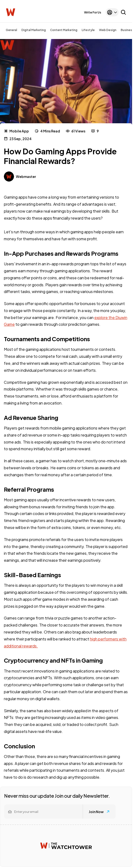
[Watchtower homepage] (66, 846)
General (11, 30)
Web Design (108, 30)
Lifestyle (88, 30)
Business (127, 30)
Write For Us (93, 12)
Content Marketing (64, 30)
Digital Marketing (34, 30)
